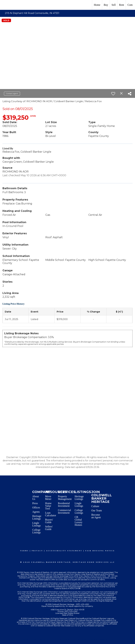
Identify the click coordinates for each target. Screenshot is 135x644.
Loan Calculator (51, 514)
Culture (95, 506)
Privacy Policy (48, 639)
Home (97, 5)
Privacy (37, 551)
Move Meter (48, 498)
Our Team (97, 510)
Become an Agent (96, 516)
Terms (24, 551)
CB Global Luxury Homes (78, 521)
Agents (36, 512)
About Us (35, 498)
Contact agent (12, 94)
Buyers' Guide (49, 521)
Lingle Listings (36, 524)
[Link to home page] (4, 5)
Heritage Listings (37, 517)
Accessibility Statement (64, 551)
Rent (122, 5)
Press (35, 503)
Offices (36, 508)
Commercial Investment (64, 511)
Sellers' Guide (49, 528)
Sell (114, 5)
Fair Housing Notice (100, 551)
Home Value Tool (48, 506)
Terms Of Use (29, 639)
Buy (106, 5)
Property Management (65, 498)
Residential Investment (64, 505)
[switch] (113, 94)
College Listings (36, 531)
